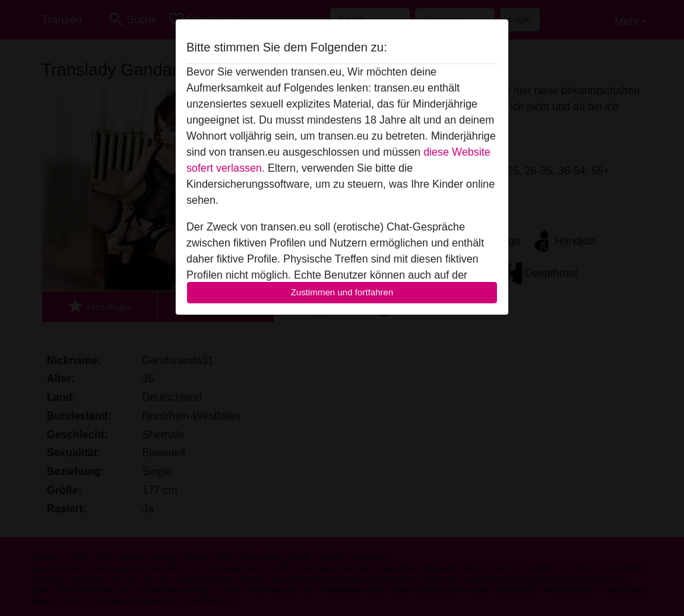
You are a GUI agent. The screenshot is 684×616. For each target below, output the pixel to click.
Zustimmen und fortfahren (342, 292)
